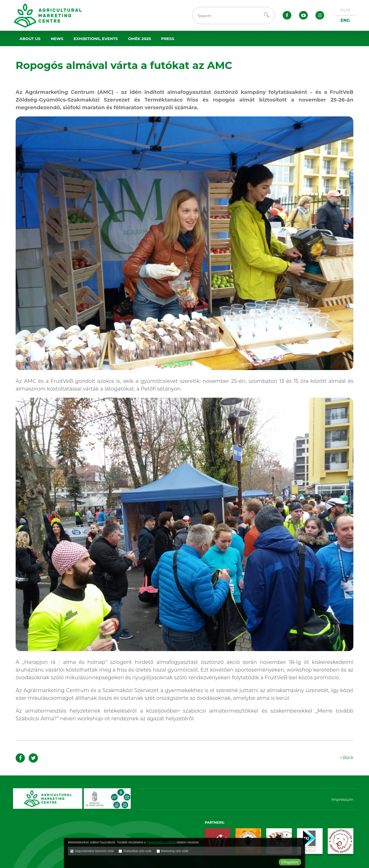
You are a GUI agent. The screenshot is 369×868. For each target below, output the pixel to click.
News (57, 39)
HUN (345, 10)
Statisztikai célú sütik (137, 851)
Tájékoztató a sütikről (161, 842)
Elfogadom (290, 862)
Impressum (342, 799)
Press (168, 39)
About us (30, 39)
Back (347, 758)
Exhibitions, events (96, 39)
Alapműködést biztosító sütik (94, 851)
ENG (345, 20)
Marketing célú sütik (175, 851)
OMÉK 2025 (140, 39)
